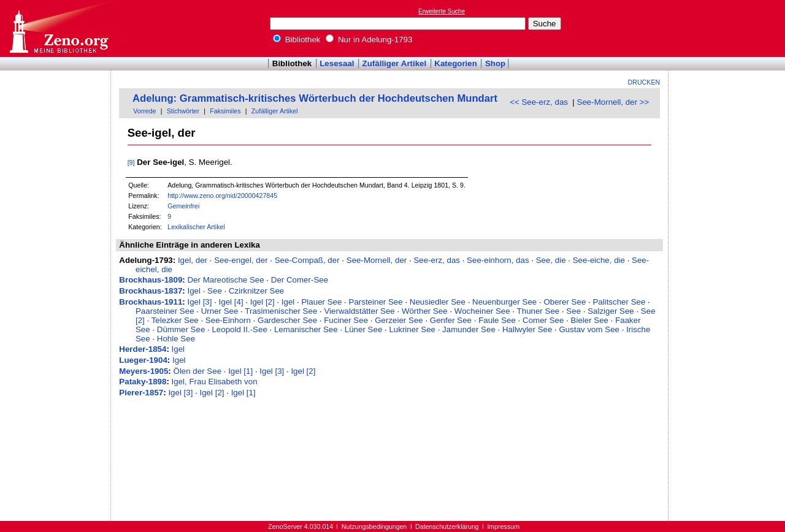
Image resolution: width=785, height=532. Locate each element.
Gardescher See (287, 320)
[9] (131, 162)
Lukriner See (412, 329)
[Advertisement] (729, 28)
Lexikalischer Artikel (196, 227)
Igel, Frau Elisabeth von (215, 382)
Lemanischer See (306, 329)
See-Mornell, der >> (613, 102)
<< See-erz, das (539, 102)
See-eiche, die (599, 260)
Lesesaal (337, 63)
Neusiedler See (438, 302)
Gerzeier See (399, 320)
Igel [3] (199, 302)
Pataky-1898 (143, 382)
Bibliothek (297, 40)
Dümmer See (181, 329)
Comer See (543, 320)
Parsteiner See (376, 302)
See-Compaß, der (307, 260)
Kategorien (456, 63)
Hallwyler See (527, 329)
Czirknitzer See (256, 291)
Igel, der (193, 260)
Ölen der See (198, 371)
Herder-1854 (143, 349)
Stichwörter (183, 111)
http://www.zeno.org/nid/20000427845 (222, 196)
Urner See (220, 311)
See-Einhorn (228, 320)
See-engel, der (241, 260)
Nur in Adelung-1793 (369, 40)
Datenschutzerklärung (447, 526)
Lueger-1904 (143, 360)
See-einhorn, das (498, 260)
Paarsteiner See (165, 311)
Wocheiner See (482, 311)
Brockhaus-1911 (151, 302)
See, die (551, 260)
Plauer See (321, 302)
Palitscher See (619, 302)
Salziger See (611, 311)
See (215, 291)
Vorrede (144, 111)
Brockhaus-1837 (151, 291)
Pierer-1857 (141, 393)
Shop (495, 63)
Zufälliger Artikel (395, 63)
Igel (194, 291)
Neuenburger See (504, 302)
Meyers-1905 (144, 371)
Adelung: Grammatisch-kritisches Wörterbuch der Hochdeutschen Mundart (315, 98)
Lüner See (364, 329)
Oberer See (565, 302)
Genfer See (451, 320)
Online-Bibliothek (58, 28)
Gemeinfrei (183, 206)
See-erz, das (437, 260)
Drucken (644, 82)
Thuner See (538, 311)
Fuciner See (346, 320)
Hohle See (176, 339)
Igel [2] (262, 302)
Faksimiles (225, 111)
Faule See (497, 320)
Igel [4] (231, 302)
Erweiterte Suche (442, 11)
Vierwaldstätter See (359, 311)
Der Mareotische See (225, 280)
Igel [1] (240, 371)
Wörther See (425, 311)
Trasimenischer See (281, 311)
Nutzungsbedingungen (374, 526)
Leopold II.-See (239, 329)
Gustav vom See (590, 329)
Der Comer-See (300, 280)
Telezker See (175, 320)
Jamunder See (469, 329)
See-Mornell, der (377, 260)
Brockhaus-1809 (151, 280)
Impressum (503, 526)
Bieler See (590, 320)
